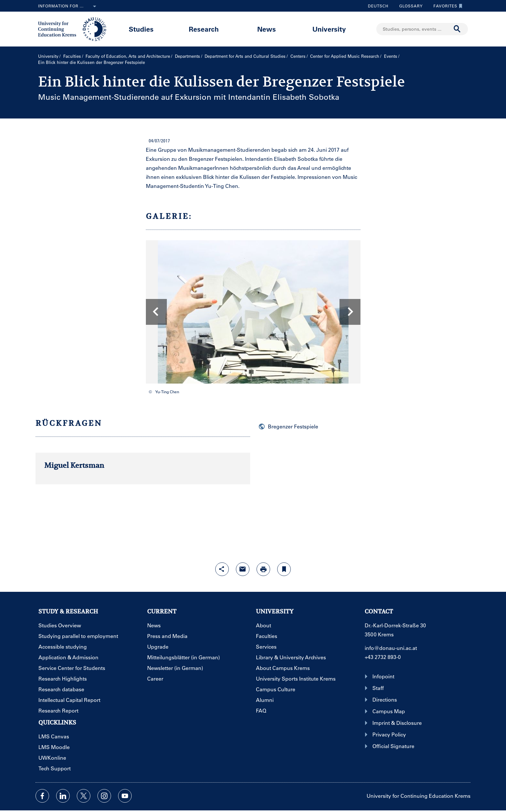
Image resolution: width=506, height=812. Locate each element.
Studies (141, 29)
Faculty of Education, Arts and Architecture (128, 56)
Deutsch (378, 6)
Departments (187, 56)
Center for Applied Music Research (345, 56)
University (329, 29)
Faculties (72, 56)
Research (204, 29)
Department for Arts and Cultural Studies (245, 56)
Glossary (409, 6)
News (267, 29)
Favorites (446, 6)
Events (391, 56)
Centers (298, 56)
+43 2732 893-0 (383, 657)
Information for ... (68, 6)
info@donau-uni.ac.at (391, 648)
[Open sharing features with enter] (222, 569)
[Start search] (457, 29)
